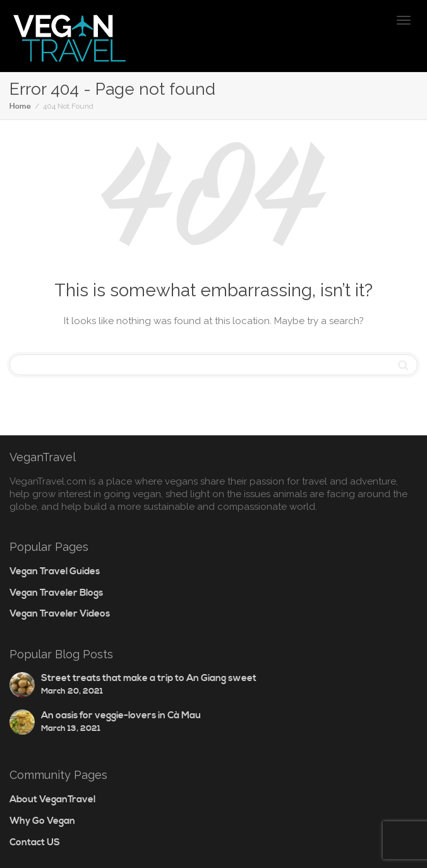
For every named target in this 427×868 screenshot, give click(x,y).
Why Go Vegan (42, 821)
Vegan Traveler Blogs (56, 593)
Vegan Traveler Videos (60, 614)
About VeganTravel (52, 799)
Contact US (35, 842)
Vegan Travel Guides (55, 571)
